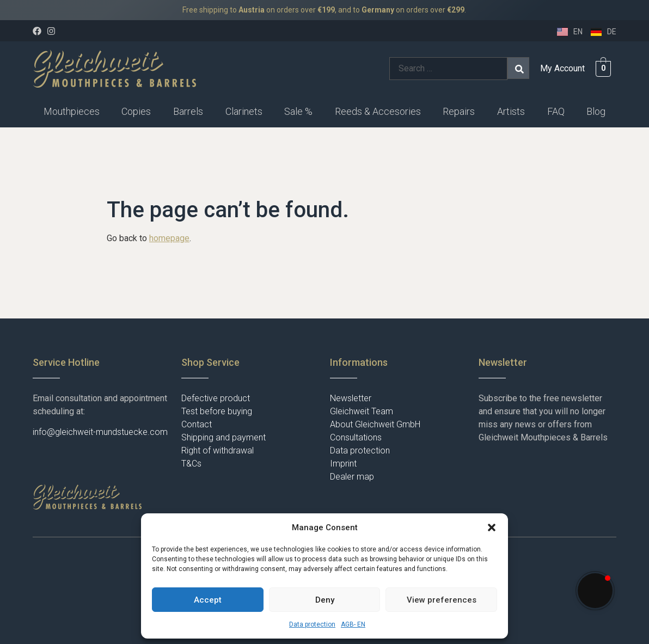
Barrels (188, 111)
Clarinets (244, 111)
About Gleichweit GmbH (375, 424)
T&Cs (191, 464)
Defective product (216, 398)
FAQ (556, 111)
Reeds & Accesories (378, 111)
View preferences (442, 600)
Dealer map (352, 477)
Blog (596, 111)
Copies (136, 111)
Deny (325, 600)
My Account (562, 68)
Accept (208, 600)
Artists (511, 111)
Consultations (356, 437)
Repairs (459, 111)
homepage (169, 238)
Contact (197, 424)
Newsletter (351, 398)
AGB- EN (353, 624)
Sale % (298, 111)
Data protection (312, 624)
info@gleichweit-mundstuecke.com (100, 432)
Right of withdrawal (218, 450)
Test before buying (217, 411)
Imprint (343, 464)
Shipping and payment (224, 437)
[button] (492, 528)
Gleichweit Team (362, 411)
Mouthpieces (72, 111)
